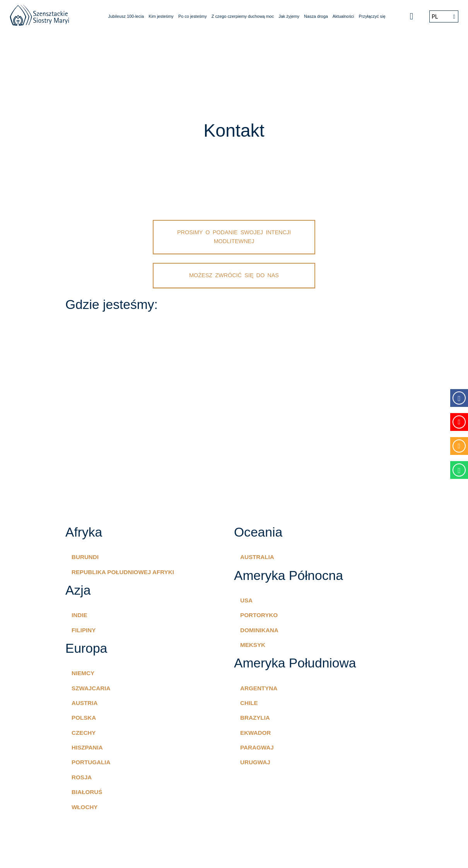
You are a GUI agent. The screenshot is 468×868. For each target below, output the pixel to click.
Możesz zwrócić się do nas (234, 275)
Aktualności (343, 16)
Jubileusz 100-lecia (126, 16)
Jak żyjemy (289, 16)
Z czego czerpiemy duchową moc (243, 16)
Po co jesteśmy (193, 16)
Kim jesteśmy (161, 16)
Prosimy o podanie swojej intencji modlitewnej (234, 237)
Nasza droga (316, 16)
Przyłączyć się (372, 16)
